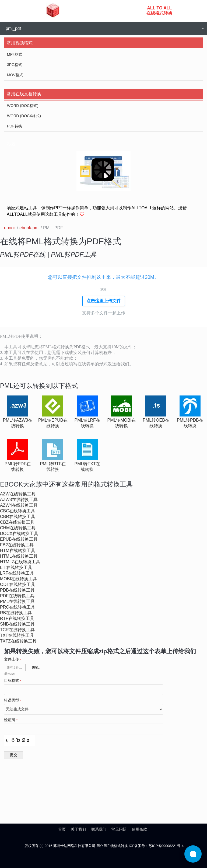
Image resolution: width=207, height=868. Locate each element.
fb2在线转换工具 (17, 545)
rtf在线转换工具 (17, 618)
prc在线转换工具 (17, 607)
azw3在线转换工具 (19, 500)
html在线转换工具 (19, 556)
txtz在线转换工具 (18, 641)
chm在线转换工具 (18, 528)
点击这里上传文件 (104, 301)
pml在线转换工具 (17, 601)
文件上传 (13, 659)
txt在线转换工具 (17, 635)
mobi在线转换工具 (18, 579)
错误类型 (13, 700)
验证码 (11, 720)
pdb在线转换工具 (17, 590)
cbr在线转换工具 (17, 517)
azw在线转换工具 (18, 494)
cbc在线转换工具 (17, 511)
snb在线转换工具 (17, 624)
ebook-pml (29, 228)
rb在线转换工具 (16, 613)
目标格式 (13, 681)
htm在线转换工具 (18, 551)
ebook (10, 228)
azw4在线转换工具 (19, 505)
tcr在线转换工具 (17, 630)
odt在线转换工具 (17, 584)
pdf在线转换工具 (17, 596)
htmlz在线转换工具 (20, 562)
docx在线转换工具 (19, 534)
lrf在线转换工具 (17, 573)
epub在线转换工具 (19, 539)
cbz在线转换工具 (17, 522)
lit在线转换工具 (16, 567)
